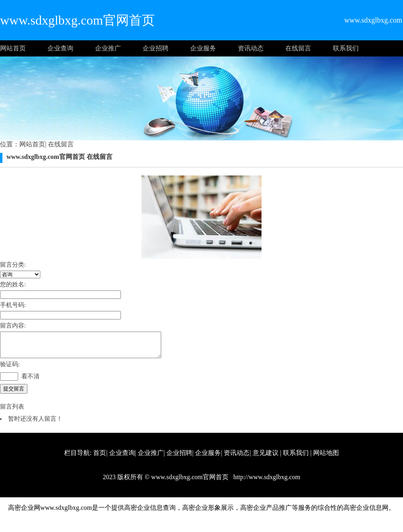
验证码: (10, 369)
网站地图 (326, 458)
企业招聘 (156, 48)
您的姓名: (13, 284)
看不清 (30, 381)
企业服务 (203, 48)
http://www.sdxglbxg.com (266, 482)
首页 (100, 458)
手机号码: (13, 305)
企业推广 (108, 48)
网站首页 (13, 48)
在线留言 (298, 48)
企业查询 (60, 48)
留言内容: (13, 325)
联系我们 (346, 48)
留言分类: (13, 265)
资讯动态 (251, 48)
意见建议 (266, 458)
